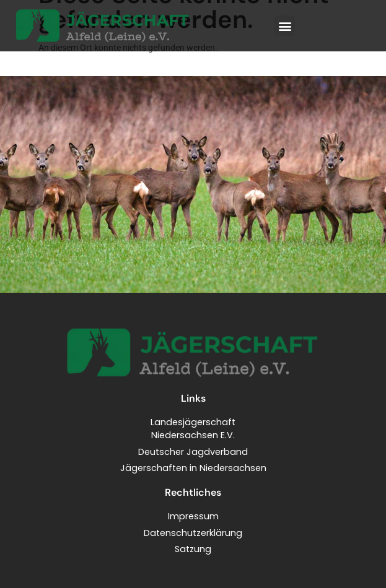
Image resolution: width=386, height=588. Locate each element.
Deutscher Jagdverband (193, 452)
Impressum (193, 516)
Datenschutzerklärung (193, 533)
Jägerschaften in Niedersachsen (193, 468)
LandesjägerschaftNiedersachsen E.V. (193, 429)
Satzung (193, 549)
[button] (285, 26)
